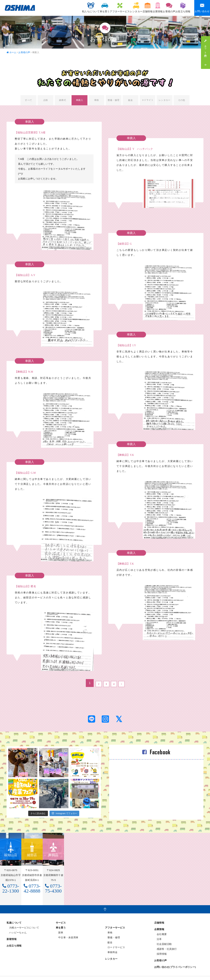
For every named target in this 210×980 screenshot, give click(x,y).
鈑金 (131, 101)
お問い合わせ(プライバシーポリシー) (175, 960)
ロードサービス (115, 940)
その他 (182, 101)
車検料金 (111, 945)
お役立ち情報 (181, 7)
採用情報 (160, 947)
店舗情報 (135, 7)
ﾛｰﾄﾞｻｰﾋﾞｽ (148, 101)
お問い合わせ (202, 8)
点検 (45, 101)
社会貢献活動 (163, 937)
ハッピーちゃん (17, 926)
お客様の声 (164, 7)
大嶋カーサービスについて (23, 921)
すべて (28, 101)
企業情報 (149, 7)
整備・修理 (113, 101)
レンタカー (120, 7)
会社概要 (160, 927)
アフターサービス (100, 7)
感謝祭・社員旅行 (165, 942)
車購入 (79, 101)
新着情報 (12, 932)
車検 (96, 101)
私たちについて (64, 7)
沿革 (158, 932)
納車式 (62, 101)
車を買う (81, 7)
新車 (60, 926)
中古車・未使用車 (67, 931)
